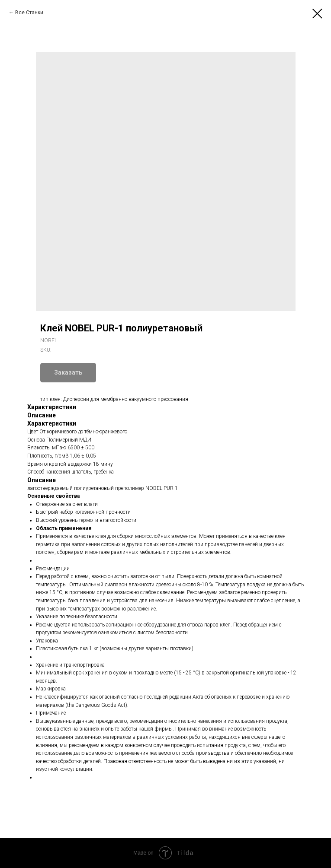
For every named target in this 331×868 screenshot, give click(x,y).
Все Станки (29, 13)
